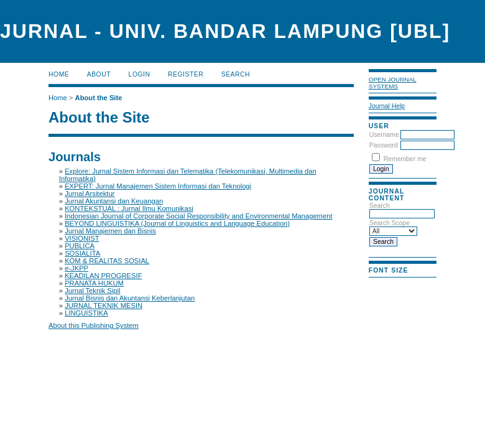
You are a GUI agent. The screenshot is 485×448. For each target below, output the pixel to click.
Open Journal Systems (393, 83)
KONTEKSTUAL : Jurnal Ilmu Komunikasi (129, 208)
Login (140, 74)
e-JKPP (76, 268)
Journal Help (387, 106)
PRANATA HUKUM (94, 283)
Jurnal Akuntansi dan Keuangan (114, 201)
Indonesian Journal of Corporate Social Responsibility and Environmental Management (198, 216)
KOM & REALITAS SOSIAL (107, 261)
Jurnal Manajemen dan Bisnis (110, 231)
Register (186, 74)
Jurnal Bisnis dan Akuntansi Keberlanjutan (130, 298)
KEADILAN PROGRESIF (103, 276)
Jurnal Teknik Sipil (92, 291)
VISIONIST (82, 238)
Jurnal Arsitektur (90, 194)
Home (59, 74)
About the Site (99, 98)
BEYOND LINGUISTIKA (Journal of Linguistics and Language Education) (177, 223)
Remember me (405, 159)
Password (384, 145)
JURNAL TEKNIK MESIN (104, 306)
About (99, 74)
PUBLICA (80, 246)
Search (236, 74)
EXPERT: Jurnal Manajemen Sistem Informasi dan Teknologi (158, 186)
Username (384, 135)
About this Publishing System (94, 325)
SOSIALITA (82, 253)
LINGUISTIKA (86, 313)
